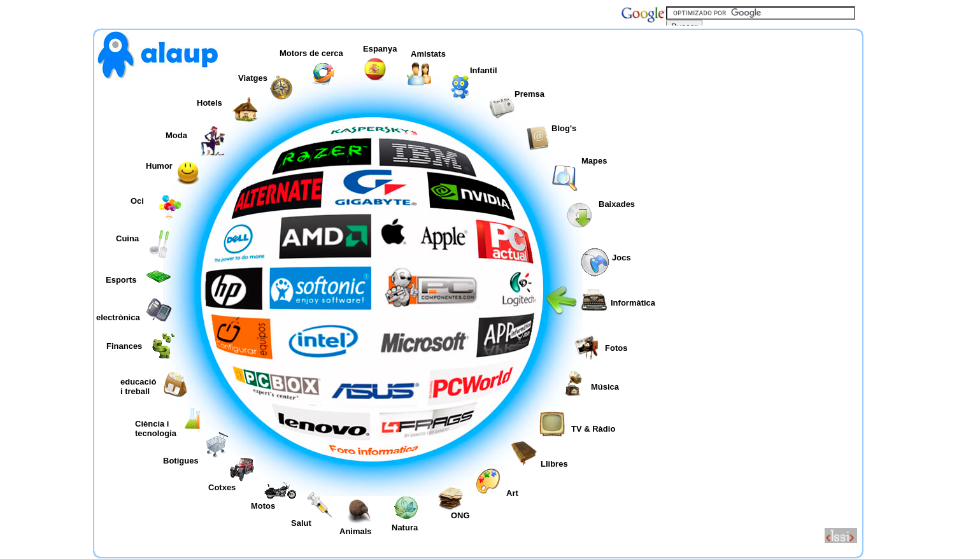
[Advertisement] (760, 117)
